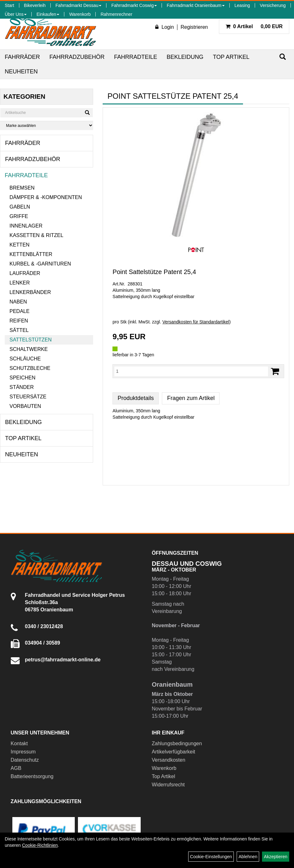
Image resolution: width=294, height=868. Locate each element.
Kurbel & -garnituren (40, 264)
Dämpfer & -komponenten (46, 197)
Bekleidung (185, 57)
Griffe (19, 216)
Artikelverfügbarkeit (173, 752)
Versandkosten (169, 760)
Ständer (22, 387)
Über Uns (16, 14)
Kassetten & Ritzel (36, 235)
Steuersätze (28, 397)
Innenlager (26, 226)
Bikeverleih (35, 5)
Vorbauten (25, 406)
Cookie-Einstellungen (211, 857)
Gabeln (20, 207)
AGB (16, 768)
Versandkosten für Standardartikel (196, 322)
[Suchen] (283, 57)
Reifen (19, 321)
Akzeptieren (276, 857)
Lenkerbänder (30, 292)
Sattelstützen (31, 340)
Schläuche (25, 359)
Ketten (19, 245)
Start (10, 5)
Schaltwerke (29, 349)
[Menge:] (191, 371)
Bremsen (22, 188)
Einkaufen (48, 14)
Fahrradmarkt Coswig (134, 5)
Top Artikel (231, 57)
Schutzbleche (30, 368)
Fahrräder (22, 57)
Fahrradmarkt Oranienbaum (196, 5)
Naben (18, 302)
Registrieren (194, 27)
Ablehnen (248, 857)
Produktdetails (136, 398)
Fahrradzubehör (77, 57)
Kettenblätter (31, 254)
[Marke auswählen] (47, 125)
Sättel (19, 330)
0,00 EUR (254, 26)
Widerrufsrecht (168, 785)
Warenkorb (80, 14)
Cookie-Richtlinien (40, 845)
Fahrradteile (136, 57)
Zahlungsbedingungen (177, 743)
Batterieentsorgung (32, 776)
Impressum (23, 752)
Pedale (19, 311)
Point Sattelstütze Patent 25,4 (154, 272)
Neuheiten (21, 72)
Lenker (20, 283)
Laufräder (25, 273)
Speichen (22, 378)
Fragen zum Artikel (191, 398)
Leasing (242, 5)
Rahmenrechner (116, 14)
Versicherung (273, 5)
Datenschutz (25, 760)
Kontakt (19, 743)
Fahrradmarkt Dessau (78, 5)
